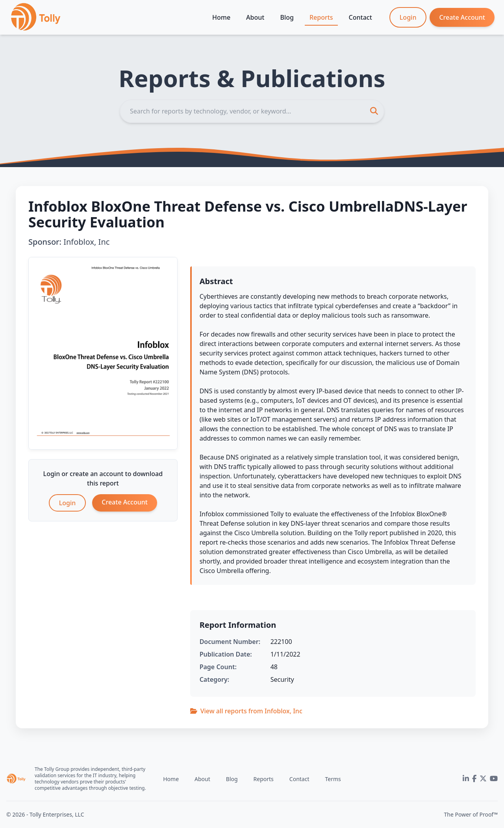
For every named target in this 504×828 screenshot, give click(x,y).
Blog (287, 17)
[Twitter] (483, 779)
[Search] (252, 111)
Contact (360, 17)
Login (408, 17)
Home (221, 17)
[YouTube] (494, 779)
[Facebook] (474, 779)
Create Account (462, 17)
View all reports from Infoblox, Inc (246, 711)
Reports (321, 17)
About (255, 17)
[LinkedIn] (466, 779)
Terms (333, 779)
